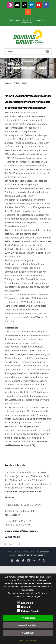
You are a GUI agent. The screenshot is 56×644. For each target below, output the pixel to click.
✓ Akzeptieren (28, 618)
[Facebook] (15, 544)
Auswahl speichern (28, 625)
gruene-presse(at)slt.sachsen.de (21, 531)
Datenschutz (27, 22)
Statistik (24, 607)
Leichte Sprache (15, 20)
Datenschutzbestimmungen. (28, 596)
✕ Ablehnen (28, 633)
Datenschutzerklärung (27, 555)
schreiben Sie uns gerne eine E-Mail (23, 491)
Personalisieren (28, 641)
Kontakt (26, 20)
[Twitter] (20, 544)
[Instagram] (6, 544)
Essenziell (25, 603)
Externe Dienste (28, 611)
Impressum (41, 20)
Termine (33, 20)
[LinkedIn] (10, 544)
